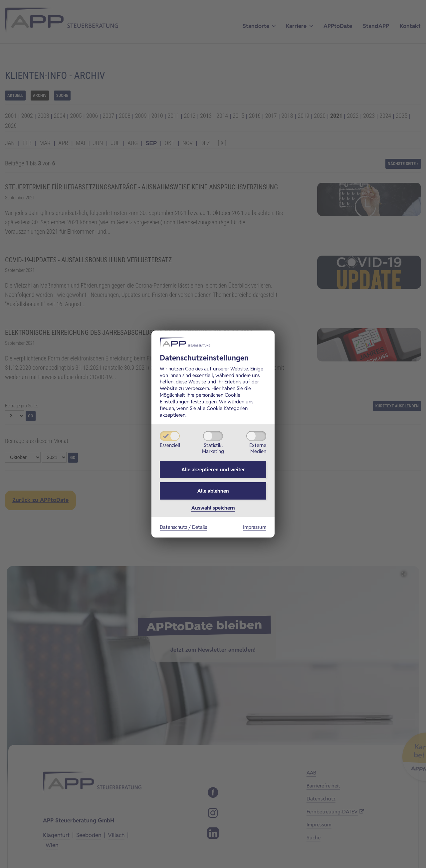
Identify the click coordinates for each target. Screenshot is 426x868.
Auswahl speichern (213, 508)
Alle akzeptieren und (213, 469)
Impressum (255, 527)
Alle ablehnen (213, 491)
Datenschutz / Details (183, 527)
